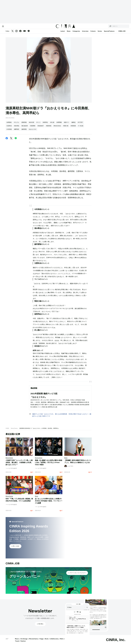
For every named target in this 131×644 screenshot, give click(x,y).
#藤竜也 (73, 124)
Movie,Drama (14, 430)
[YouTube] (25, 33)
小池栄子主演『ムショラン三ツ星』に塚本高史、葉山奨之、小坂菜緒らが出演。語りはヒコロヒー (19, 464)
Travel (17, 643)
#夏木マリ (67, 124)
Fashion (23, 643)
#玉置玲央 (9, 128)
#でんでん (17, 124)
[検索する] (104, 27)
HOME (7, 430)
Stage (41, 641)
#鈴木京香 (31, 124)
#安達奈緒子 (41, 128)
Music (17, 641)
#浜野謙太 (9, 124)
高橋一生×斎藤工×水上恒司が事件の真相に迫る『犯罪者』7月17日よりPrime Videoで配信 (49, 464)
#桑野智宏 (17, 131)
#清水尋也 (17, 128)
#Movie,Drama (57, 128)
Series (100, 33)
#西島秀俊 (24, 124)
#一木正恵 (81, 128)
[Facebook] (20, 33)
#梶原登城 (49, 128)
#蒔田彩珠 (73, 128)
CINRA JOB (122, 33)
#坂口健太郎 (25, 128)
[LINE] (29, 33)
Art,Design (24, 641)
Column (93, 33)
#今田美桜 (9, 131)
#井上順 (52, 124)
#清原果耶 (33, 128)
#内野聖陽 (59, 124)
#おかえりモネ (33, 131)
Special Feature (109, 33)
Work (62, 641)
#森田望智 (24, 131)
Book (47, 641)
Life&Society (54, 641)
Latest (63, 33)
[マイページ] (10, 27)
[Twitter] (13, 33)
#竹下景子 (80, 124)
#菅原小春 (66, 128)
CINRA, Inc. (116, 642)
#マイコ (38, 124)
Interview (85, 33)
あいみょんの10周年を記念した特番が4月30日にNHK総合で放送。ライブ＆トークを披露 (49, 503)
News (69, 33)
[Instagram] (16, 33)
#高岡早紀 (45, 124)
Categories (76, 33)
